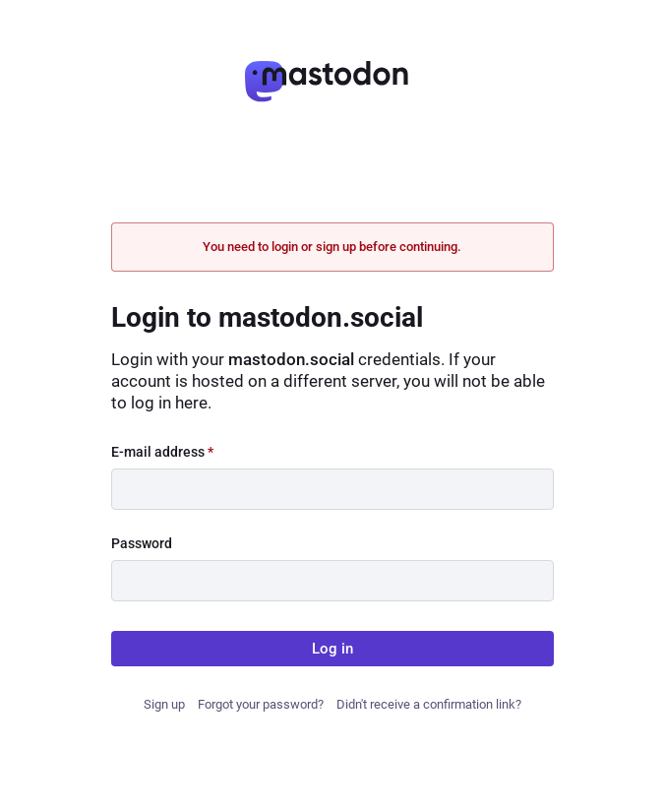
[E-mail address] (332, 489)
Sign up (164, 704)
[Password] (332, 581)
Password (142, 543)
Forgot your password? (261, 704)
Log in (332, 649)
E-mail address (162, 452)
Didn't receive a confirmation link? (429, 704)
